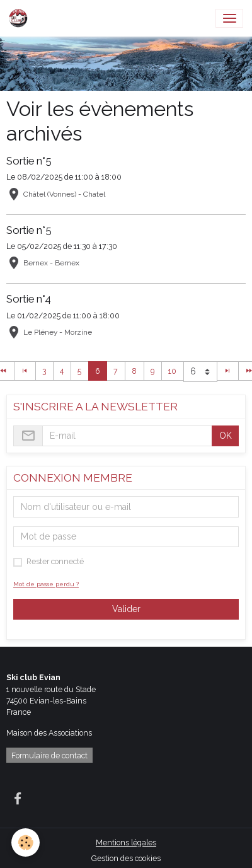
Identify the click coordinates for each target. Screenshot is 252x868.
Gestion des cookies (126, 858)
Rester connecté (55, 561)
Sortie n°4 (29, 299)
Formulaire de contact (49, 755)
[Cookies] (26, 842)
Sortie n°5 (29, 161)
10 (172, 371)
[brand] (20, 18)
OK (226, 436)
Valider (126, 609)
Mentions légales (126, 842)
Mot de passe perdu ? (46, 584)
